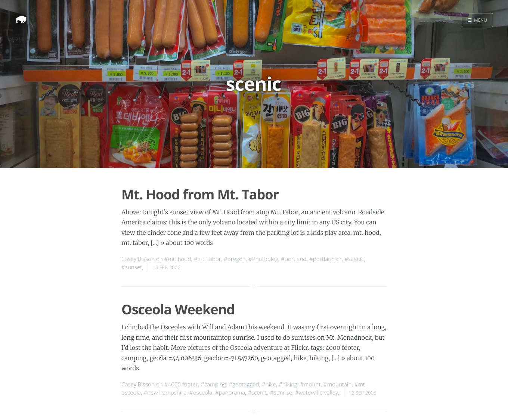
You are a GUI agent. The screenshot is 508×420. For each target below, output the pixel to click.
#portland (294, 259)
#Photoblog (263, 259)
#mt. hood (178, 259)
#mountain (338, 385)
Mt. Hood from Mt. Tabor (200, 194)
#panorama (230, 393)
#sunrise (281, 393)
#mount (311, 385)
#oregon (235, 259)
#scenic (354, 259)
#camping (213, 385)
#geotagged (244, 385)
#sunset (132, 267)
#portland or (326, 259)
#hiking (288, 385)
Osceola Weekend (178, 309)
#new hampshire (165, 393)
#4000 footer (181, 385)
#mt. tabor (207, 259)
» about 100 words (187, 243)
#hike (269, 385)
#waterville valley (317, 393)
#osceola (201, 393)
